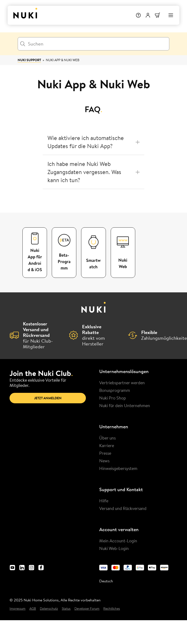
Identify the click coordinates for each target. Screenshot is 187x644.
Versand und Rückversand (123, 508)
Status (66, 609)
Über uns (107, 438)
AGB (33, 609)
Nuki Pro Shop (113, 398)
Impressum (18, 609)
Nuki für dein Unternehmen (125, 405)
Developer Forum (87, 609)
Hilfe (104, 501)
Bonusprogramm (115, 390)
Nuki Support (29, 60)
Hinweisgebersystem (118, 468)
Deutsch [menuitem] (106, 581)
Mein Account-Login (118, 541)
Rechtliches (112, 609)
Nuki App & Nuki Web (63, 60)
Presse (105, 453)
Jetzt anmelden (48, 398)
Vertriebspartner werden (122, 383)
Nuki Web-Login (114, 548)
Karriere (107, 445)
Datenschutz (49, 609)
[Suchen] (93, 44)
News (104, 461)
